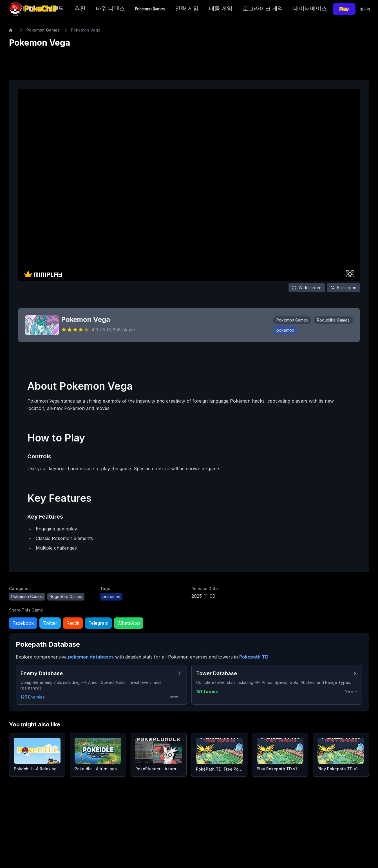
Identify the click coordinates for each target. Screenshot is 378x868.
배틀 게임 (221, 9)
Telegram (98, 623)
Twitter (50, 623)
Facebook (23, 623)
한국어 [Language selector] (367, 9)
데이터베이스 (310, 9)
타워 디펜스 (110, 9)
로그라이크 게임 (263, 9)
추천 (80, 9)
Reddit (73, 623)
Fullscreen (343, 288)
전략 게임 (187, 9)
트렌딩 (56, 9)
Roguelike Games (333, 320)
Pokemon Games (150, 9)
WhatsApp (129, 623)
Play (344, 9)
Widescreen (307, 288)
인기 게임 (25, 9)
